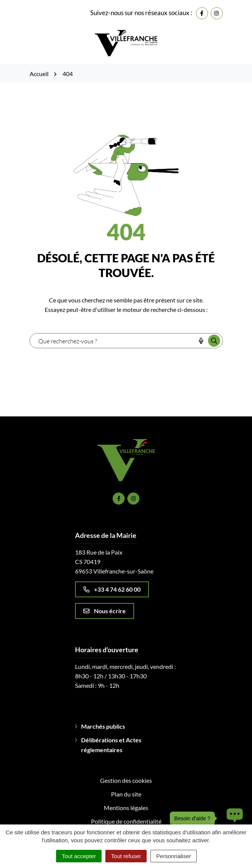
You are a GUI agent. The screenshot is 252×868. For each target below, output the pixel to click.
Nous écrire (105, 611)
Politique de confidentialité (126, 821)
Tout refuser (126, 856)
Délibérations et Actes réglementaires (111, 745)
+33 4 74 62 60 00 (112, 589)
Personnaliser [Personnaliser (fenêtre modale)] (174, 856)
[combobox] (113, 341)
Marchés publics (103, 726)
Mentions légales (126, 808)
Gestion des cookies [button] (126, 780)
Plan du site (126, 794)
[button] (233, 818)
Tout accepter (79, 856)
